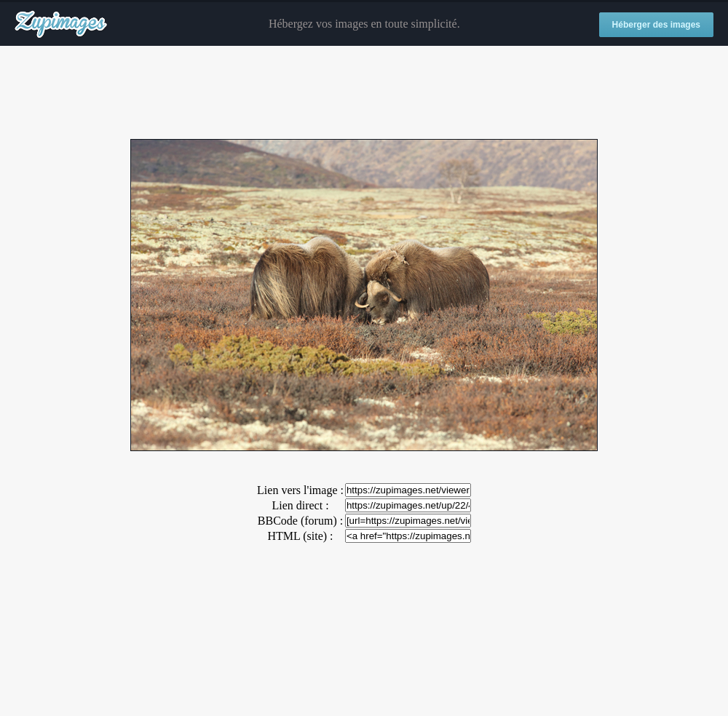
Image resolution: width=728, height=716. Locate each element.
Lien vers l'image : (300, 490)
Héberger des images (656, 25)
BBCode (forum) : (300, 521)
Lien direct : (300, 505)
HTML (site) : (300, 536)
